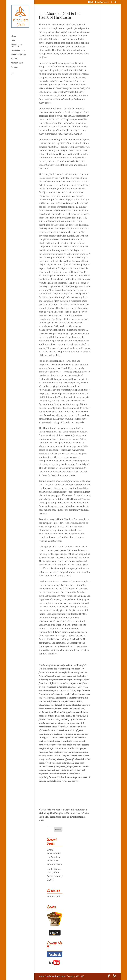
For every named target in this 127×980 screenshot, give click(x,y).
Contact (14, 67)
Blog (13, 41)
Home (14, 36)
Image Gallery (17, 63)
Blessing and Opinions (17, 46)
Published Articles (19, 55)
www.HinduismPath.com (52, 976)
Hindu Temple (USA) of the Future (54, 873)
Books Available (18, 51)
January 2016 (53, 897)
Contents (15, 59)
